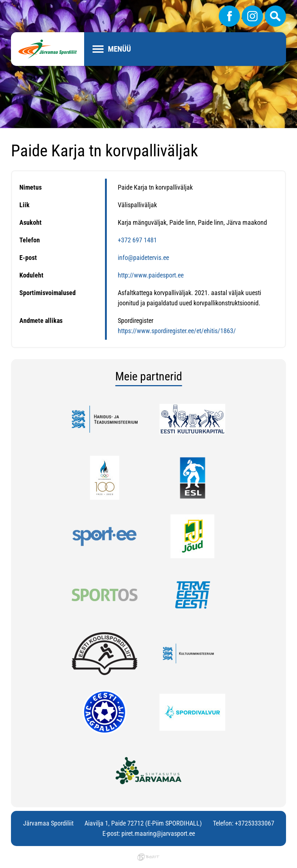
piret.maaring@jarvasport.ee (158, 833)
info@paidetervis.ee (143, 258)
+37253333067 (255, 823)
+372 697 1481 (137, 240)
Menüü (119, 49)
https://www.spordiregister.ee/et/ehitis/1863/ (177, 331)
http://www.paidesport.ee (151, 275)
